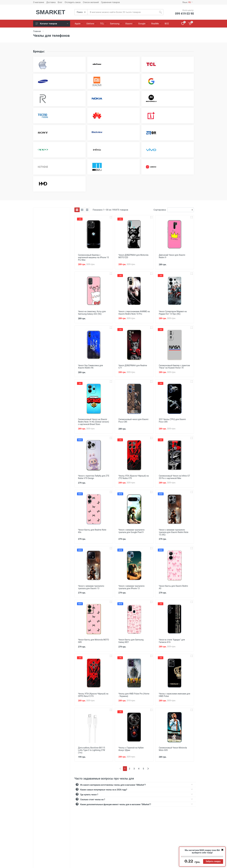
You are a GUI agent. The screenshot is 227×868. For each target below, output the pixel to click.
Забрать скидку (213, 861)
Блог (60, 2)
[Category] (81, 12)
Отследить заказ (73, 2)
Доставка (51, 2)
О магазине (39, 2)
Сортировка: (160, 210)
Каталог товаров (52, 24)
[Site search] (122, 12)
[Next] (148, 765)
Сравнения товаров (110, 2)
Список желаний (91, 2)
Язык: (188, 2)
